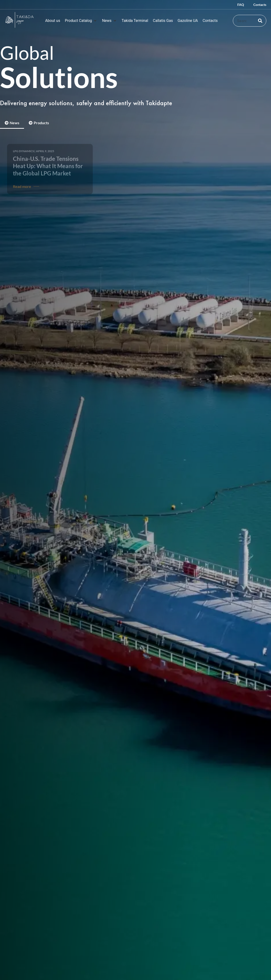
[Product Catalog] (81, 21)
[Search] (260, 21)
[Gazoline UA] (188, 21)
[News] (109, 21)
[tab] (12, 123)
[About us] (53, 21)
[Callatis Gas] (163, 21)
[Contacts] (210, 21)
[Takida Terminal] (135, 21)
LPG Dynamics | (24, 148)
